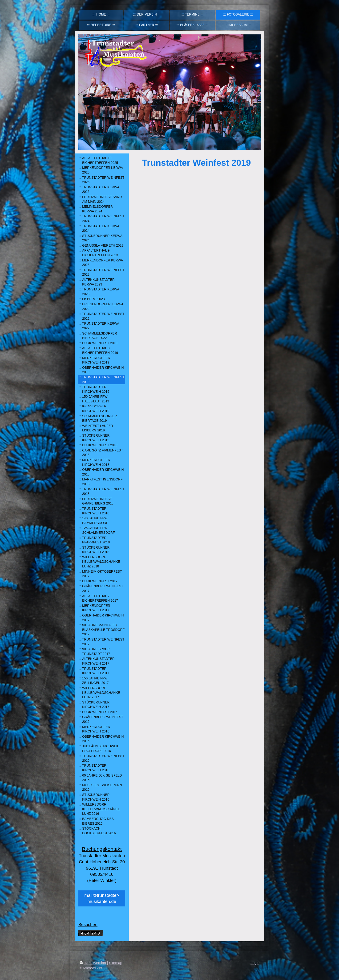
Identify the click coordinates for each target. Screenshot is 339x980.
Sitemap (116, 963)
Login (255, 963)
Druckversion (93, 963)
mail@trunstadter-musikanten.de (102, 898)
